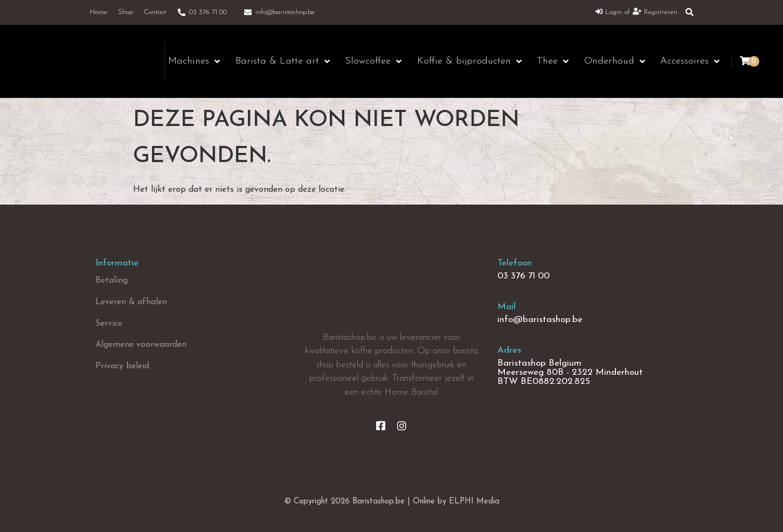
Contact (155, 12)
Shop (126, 12)
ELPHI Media (474, 502)
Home (99, 12)
